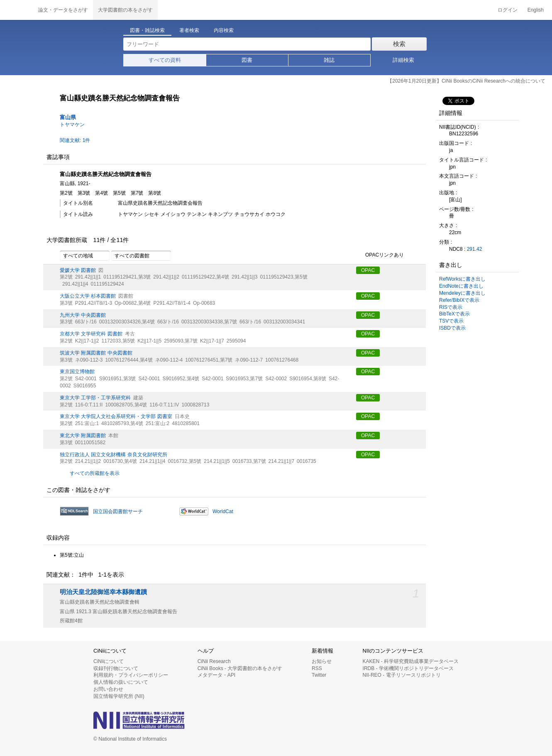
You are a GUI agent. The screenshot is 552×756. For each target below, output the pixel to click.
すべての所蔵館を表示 (95, 473)
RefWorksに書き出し (462, 279)
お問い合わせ (108, 689)
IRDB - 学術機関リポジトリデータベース (408, 668)
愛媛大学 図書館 (78, 270)
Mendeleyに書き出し (462, 293)
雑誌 (329, 60)
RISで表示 (451, 307)
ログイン (508, 10)
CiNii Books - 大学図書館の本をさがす (240, 668)
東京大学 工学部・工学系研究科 (95, 398)
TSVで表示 (451, 321)
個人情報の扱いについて (121, 682)
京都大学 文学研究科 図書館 (91, 334)
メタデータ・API (216, 675)
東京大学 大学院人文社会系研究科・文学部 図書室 (116, 416)
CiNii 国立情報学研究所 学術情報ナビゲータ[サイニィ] (17, 10)
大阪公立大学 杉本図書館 (88, 296)
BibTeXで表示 (454, 314)
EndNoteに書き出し (461, 286)
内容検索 (224, 30)
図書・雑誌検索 (147, 30)
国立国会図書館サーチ (118, 511)
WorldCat (223, 511)
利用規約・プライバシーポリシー (131, 675)
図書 (247, 60)
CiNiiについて (109, 661)
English (536, 10)
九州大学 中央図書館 (83, 315)
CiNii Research (214, 661)
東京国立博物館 (77, 372)
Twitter (319, 675)
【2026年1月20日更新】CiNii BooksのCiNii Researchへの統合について (466, 81)
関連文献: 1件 (75, 140)
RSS (317, 668)
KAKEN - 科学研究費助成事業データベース (411, 661)
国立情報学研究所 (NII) (119, 696)
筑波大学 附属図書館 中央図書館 (96, 353)
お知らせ (322, 661)
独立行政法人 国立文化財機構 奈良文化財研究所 (114, 455)
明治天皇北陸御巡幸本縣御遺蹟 (103, 592)
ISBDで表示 (452, 328)
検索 (399, 44)
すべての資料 (165, 60)
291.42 (475, 249)
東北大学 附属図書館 (83, 435)
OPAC (368, 270)
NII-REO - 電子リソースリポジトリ (402, 675)
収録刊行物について (116, 668)
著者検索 (189, 30)
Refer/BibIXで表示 (459, 300)
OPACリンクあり (380, 255)
